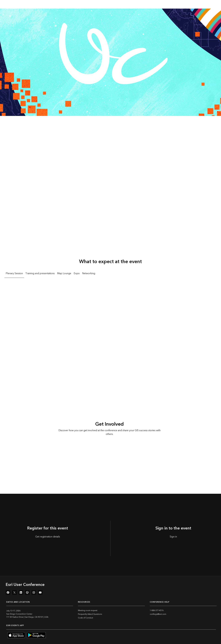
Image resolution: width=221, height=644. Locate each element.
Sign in (173, 537)
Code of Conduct (85, 618)
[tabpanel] (110, 319)
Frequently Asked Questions (90, 614)
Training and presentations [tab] (40, 273)
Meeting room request (88, 610)
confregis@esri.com (158, 614)
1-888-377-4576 (157, 610)
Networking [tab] (89, 273)
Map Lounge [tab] (64, 273)
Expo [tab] (77, 273)
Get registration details (48, 537)
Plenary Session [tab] (14, 273)
